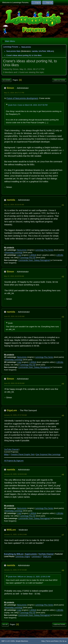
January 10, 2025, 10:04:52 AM (15, 474)
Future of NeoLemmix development (22, 98)
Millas (6, 454)
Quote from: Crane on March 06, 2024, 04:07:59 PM (28, 105)
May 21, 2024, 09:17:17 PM (14, 93)
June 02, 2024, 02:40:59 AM (14, 383)
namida (35, 51)
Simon (10, 88)
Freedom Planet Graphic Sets (23, 454)
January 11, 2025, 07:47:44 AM (15, 570)
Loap (19, 255)
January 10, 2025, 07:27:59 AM (15, 415)
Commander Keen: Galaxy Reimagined (34, 260)
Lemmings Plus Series (44, 250)
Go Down (6, 80)
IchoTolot (42, 51)
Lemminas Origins (23, 556)
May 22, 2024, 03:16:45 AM (14, 205)
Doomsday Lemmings (14, 252)
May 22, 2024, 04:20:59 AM (14, 276)
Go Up (5, 624)
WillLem (50, 51)
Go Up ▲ (63, 641)
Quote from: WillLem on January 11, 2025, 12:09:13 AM (29, 577)
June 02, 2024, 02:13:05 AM (14, 316)
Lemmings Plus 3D (28, 258)
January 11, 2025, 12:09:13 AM (15, 534)
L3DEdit (33, 255)
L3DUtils (60, 255)
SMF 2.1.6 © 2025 (8, 641)
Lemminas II (37, 556)
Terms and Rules (52, 641)
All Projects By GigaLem (14, 461)
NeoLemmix (22, 250)
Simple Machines (22, 641)
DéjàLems (47, 556)
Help (43, 641)
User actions (59, 80)
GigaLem (12, 410)
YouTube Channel (11, 449)
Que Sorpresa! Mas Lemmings (48, 454)
